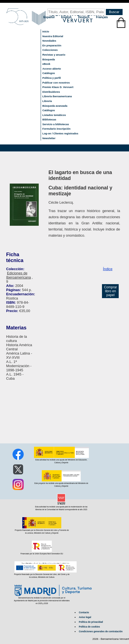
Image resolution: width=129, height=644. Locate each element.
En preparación (52, 46)
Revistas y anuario (54, 55)
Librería (47, 101)
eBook (46, 64)
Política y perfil (52, 78)
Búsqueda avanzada (55, 106)
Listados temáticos (54, 115)
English (67, 17)
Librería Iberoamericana (57, 96)
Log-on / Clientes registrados (60, 134)
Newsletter (49, 138)
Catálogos (49, 73)
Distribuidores (51, 92)
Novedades (49, 41)
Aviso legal (85, 617)
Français (102, 17)
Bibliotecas (49, 120)
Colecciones (50, 50)
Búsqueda (49, 60)
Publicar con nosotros (56, 83)
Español (49, 17)
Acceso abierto (52, 69)
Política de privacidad (91, 622)
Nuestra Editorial (53, 36)
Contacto (84, 612)
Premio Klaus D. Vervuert (58, 87)
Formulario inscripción (56, 129)
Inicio (46, 32)
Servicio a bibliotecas (56, 124)
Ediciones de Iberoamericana (19, 275)
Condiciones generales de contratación (101, 631)
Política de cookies (89, 627)
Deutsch (84, 17)
